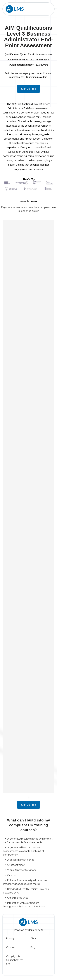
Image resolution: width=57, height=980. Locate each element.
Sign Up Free (28, 89)
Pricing (10, 938)
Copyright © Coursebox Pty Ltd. (14, 960)
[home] (14, 9)
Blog (33, 947)
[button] (50, 9)
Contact (11, 947)
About (34, 938)
